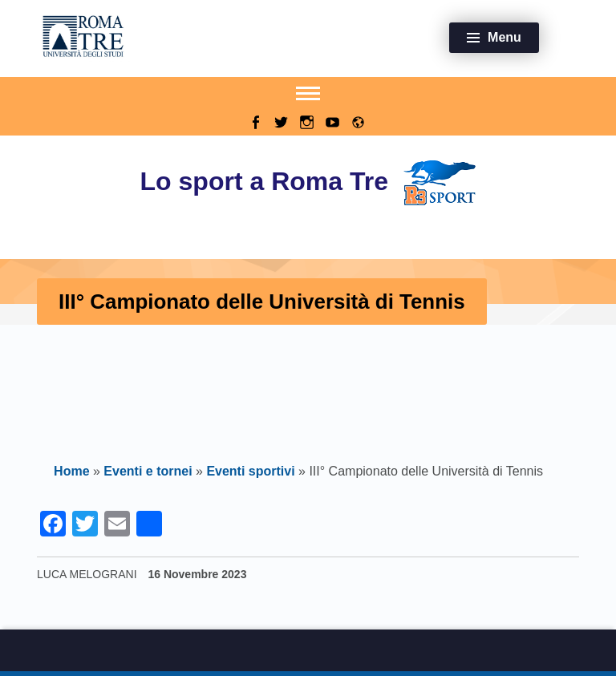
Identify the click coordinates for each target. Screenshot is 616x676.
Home (71, 471)
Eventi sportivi (250, 471)
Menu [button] (505, 37)
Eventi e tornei (148, 471)
